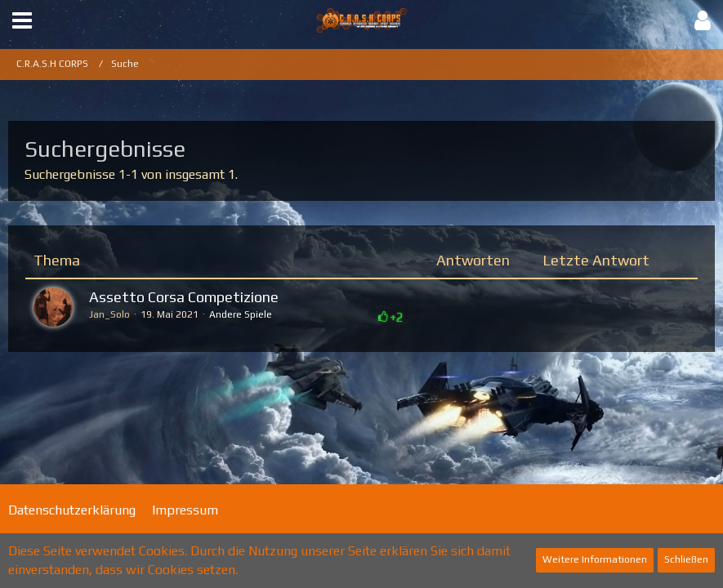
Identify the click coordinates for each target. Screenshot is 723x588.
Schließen (686, 559)
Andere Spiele (241, 314)
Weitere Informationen (595, 559)
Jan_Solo (109, 314)
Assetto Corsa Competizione (184, 297)
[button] (22, 21)
